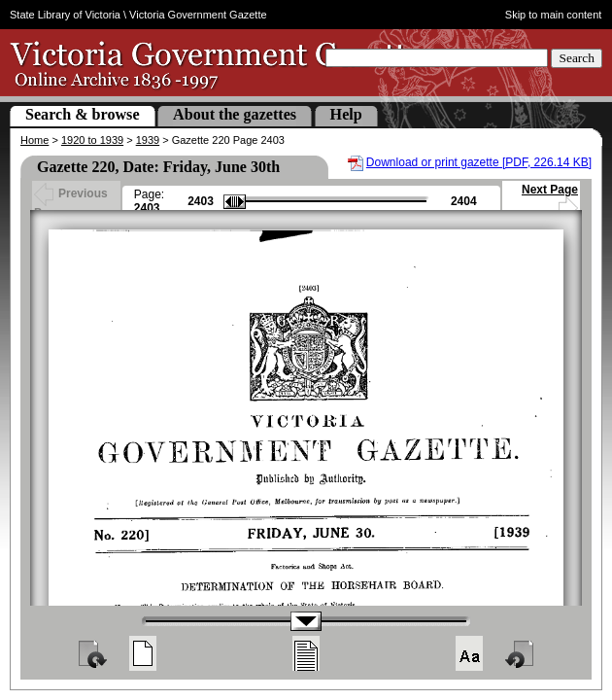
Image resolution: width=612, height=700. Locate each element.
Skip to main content (554, 15)
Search (577, 58)
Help (346, 114)
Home (34, 140)
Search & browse (83, 114)
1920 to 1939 (92, 140)
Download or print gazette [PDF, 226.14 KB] (479, 162)
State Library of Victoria (65, 15)
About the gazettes (235, 114)
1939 (148, 140)
